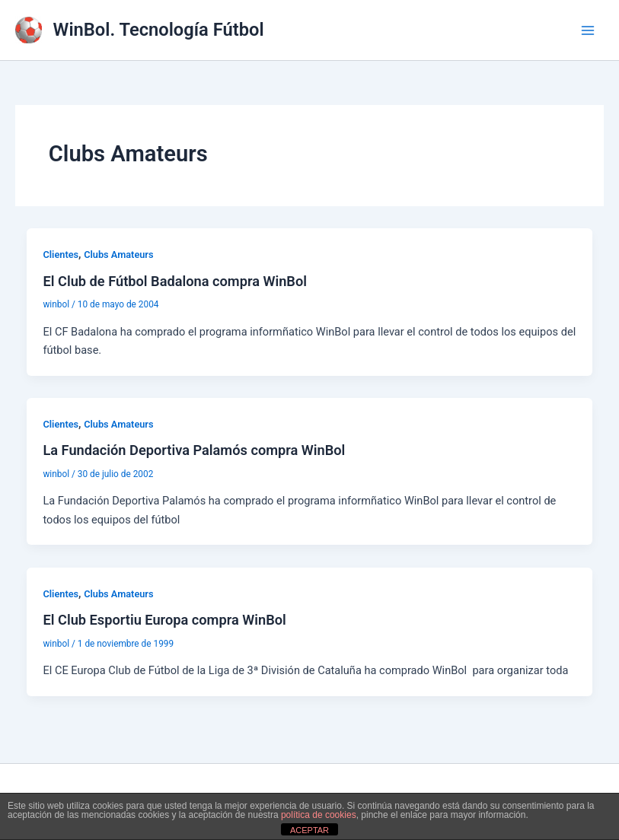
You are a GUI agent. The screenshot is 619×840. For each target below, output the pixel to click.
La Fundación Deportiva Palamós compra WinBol (194, 450)
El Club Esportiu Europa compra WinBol (164, 620)
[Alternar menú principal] (588, 30)
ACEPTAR (309, 830)
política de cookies (319, 815)
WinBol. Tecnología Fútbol (159, 30)
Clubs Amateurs (118, 255)
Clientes (61, 255)
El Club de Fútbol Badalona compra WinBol (175, 281)
